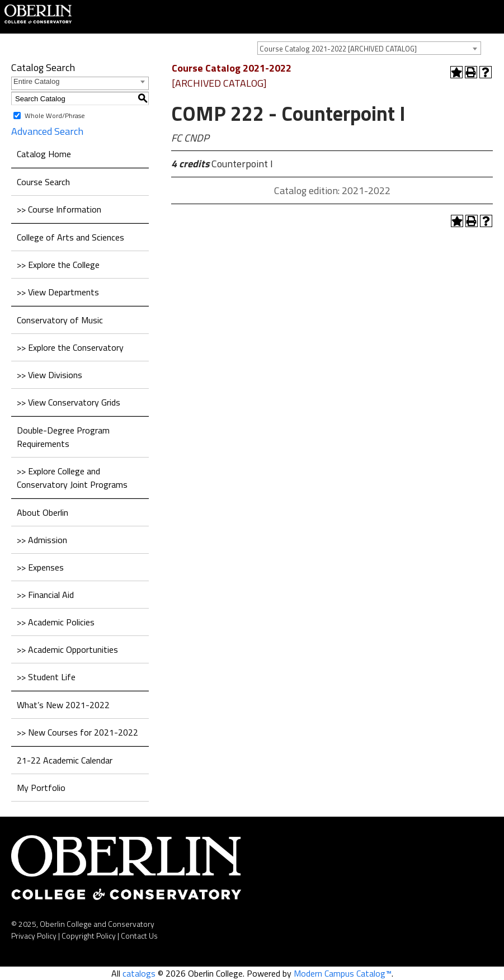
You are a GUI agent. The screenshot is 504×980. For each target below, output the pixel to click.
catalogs (139, 973)
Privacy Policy (34, 936)
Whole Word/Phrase (55, 116)
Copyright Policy (89, 936)
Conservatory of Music (60, 320)
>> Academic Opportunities (67, 649)
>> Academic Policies (56, 622)
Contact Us (139, 936)
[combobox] (369, 48)
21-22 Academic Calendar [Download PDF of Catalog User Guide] (65, 760)
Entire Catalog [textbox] (36, 81)
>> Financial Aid (45, 595)
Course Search (43, 182)
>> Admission (42, 540)
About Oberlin (43, 512)
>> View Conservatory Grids (69, 402)
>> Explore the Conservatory (70, 347)
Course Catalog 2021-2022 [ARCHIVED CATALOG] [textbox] (338, 49)
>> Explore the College (58, 265)
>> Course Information (59, 209)
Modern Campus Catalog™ (343, 973)
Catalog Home (44, 154)
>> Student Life (46, 677)
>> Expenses (40, 567)
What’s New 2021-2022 (63, 705)
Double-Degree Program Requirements (63, 437)
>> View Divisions (50, 375)
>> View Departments (58, 292)
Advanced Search (47, 131)
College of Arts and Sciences (70, 237)
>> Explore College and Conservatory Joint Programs (72, 478)
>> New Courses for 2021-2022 (77, 732)
